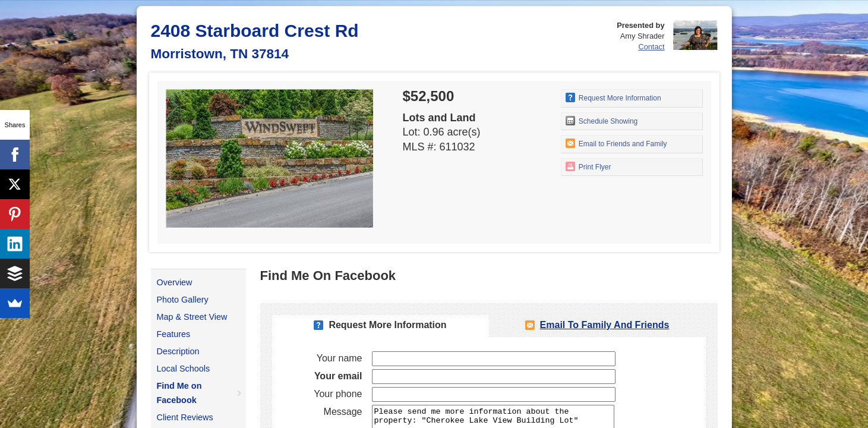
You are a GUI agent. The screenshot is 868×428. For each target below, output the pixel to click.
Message (343, 412)
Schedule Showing (602, 121)
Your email (338, 376)
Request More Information (613, 97)
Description (178, 351)
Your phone (338, 394)
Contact (651, 47)
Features (174, 334)
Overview (175, 282)
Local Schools (184, 369)
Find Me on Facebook (179, 393)
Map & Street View (192, 317)
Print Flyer (588, 166)
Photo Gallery (183, 300)
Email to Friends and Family (616, 143)
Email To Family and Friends (605, 325)
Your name (340, 358)
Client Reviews (185, 417)
